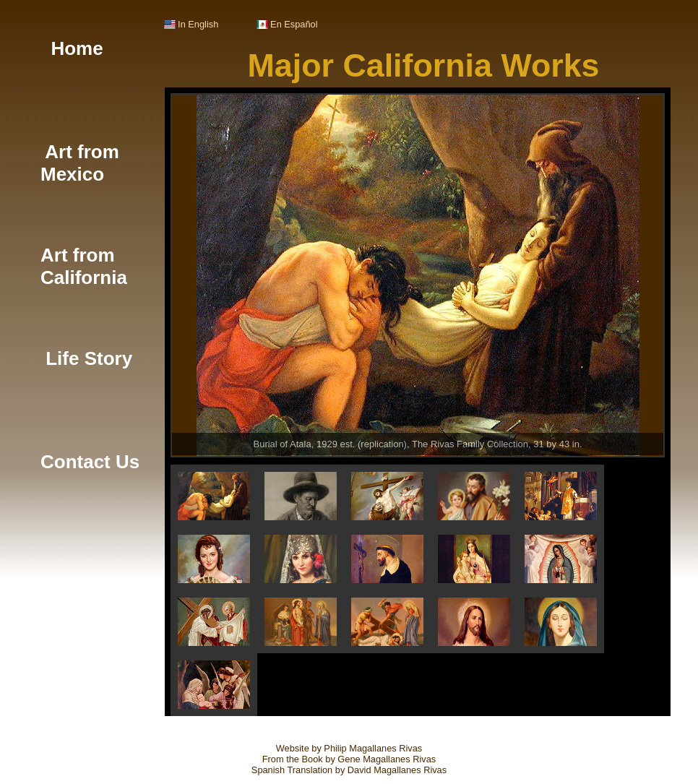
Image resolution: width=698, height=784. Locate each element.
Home (72, 48)
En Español (287, 24)
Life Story (86, 358)
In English (191, 24)
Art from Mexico (80, 163)
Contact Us (90, 462)
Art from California (84, 266)
